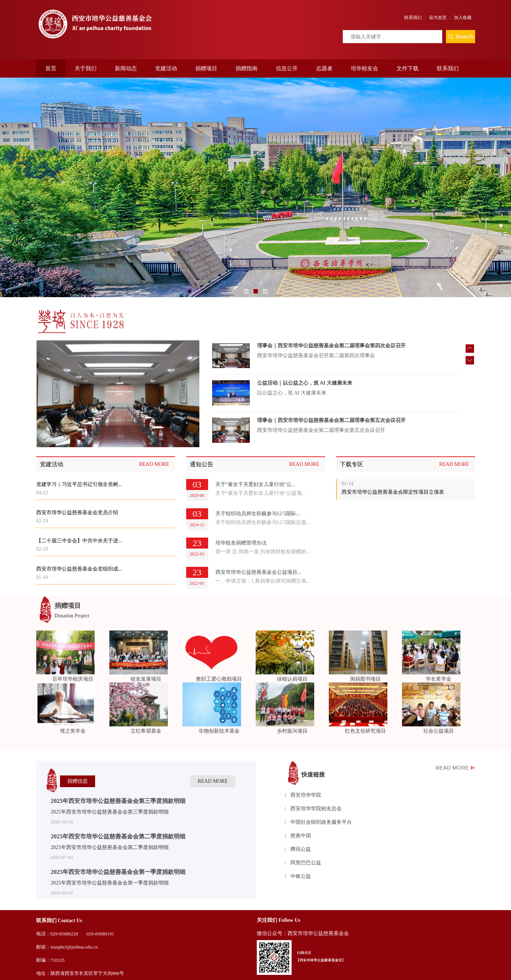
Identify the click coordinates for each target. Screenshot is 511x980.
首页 (51, 68)
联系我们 (413, 18)
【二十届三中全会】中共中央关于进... (79, 541)
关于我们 (86, 68)
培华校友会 (365, 68)
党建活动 (166, 68)
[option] (255, 187)
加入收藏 (463, 18)
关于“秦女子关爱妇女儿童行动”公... (255, 484)
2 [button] (256, 291)
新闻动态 (126, 68)
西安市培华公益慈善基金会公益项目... (258, 572)
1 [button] (246, 291)
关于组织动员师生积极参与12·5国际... (258, 514)
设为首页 (438, 18)
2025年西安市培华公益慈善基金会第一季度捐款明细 (118, 872)
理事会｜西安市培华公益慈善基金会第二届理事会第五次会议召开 (331, 429)
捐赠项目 (206, 68)
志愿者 (324, 68)
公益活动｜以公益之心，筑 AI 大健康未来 (305, 392)
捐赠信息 (78, 781)
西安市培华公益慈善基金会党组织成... (79, 569)
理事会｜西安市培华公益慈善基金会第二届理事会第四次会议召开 (331, 354)
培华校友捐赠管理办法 (241, 543)
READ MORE (154, 464)
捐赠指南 (247, 68)
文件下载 (407, 68)
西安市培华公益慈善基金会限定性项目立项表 (393, 492)
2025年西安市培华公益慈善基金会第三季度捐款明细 (118, 801)
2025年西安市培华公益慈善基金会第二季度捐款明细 (118, 836)
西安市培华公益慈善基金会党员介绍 (77, 513)
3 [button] (265, 291)
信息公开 (287, 68)
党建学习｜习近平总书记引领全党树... (79, 484)
